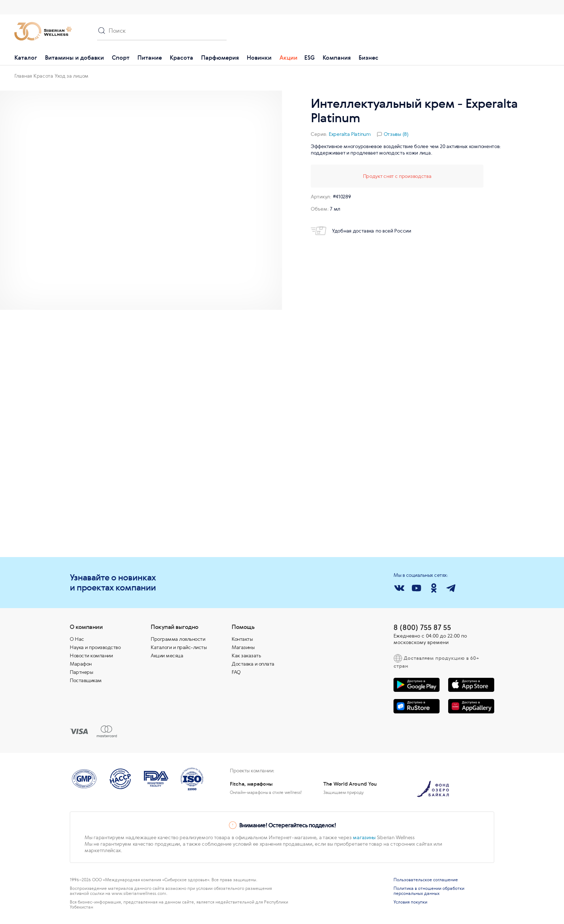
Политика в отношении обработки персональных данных (429, 891)
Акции (288, 58)
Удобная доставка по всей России (361, 231)
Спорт (121, 58)
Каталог (26, 58)
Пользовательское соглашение (426, 880)
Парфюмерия (220, 58)
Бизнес (369, 58)
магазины (364, 837)
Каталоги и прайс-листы (179, 647)
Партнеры (81, 672)
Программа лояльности (178, 639)
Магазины (243, 647)
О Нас (77, 639)
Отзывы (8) (396, 134)
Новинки (259, 58)
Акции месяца (167, 656)
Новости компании (91, 656)
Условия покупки (410, 902)
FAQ (236, 672)
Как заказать (246, 656)
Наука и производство (95, 647)
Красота (181, 58)
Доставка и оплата (253, 664)
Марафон (81, 664)
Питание (150, 58)
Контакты (242, 639)
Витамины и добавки (74, 58)
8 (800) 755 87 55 (422, 627)
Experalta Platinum (350, 134)
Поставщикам (86, 680)
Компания (337, 58)
